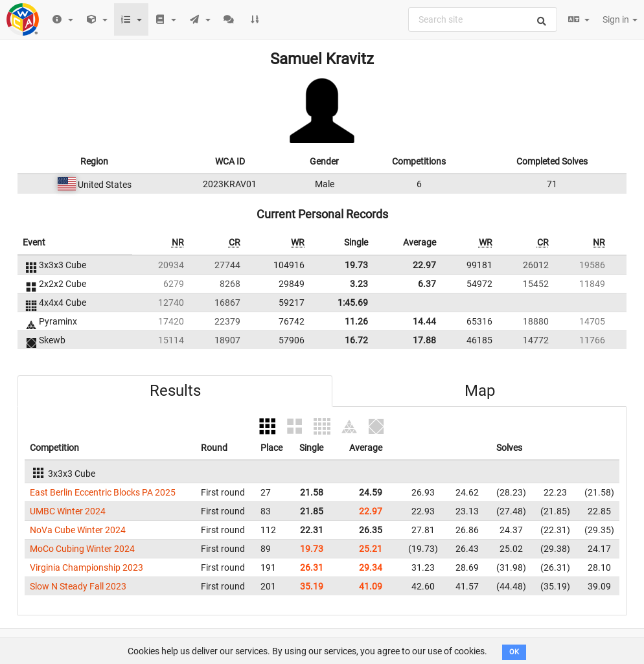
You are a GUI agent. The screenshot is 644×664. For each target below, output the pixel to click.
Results (175, 391)
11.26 (356, 321)
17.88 (424, 340)
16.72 (356, 340)
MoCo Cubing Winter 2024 (82, 549)
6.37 (427, 284)
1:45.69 (353, 303)
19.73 (356, 265)
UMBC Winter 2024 (68, 511)
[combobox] (483, 19)
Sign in (620, 19)
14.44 (424, 321)
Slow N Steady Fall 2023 (78, 586)
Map (480, 391)
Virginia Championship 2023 (86, 567)
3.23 (359, 284)
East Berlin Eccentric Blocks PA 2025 (103, 492)
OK (514, 652)
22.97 (424, 265)
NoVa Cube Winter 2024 (78, 530)
